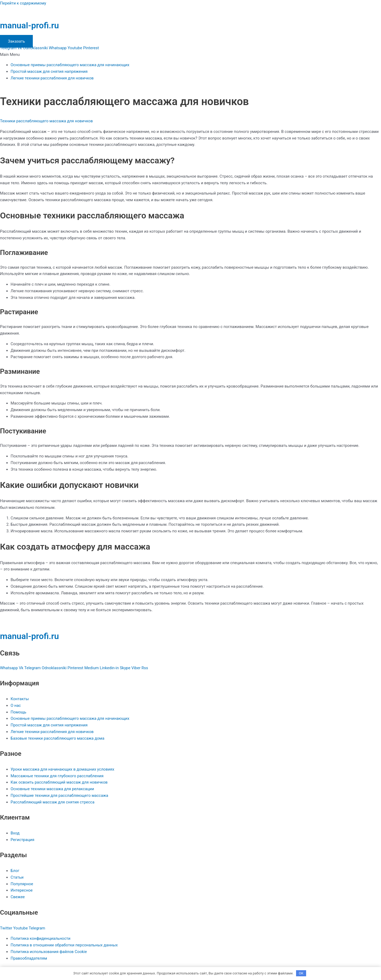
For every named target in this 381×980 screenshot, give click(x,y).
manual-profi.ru (30, 25)
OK (301, 973)
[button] (190, 55)
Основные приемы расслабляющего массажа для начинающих (70, 65)
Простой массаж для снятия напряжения (49, 71)
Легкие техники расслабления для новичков (52, 78)
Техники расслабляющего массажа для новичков (46, 121)
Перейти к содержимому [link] (23, 3)
